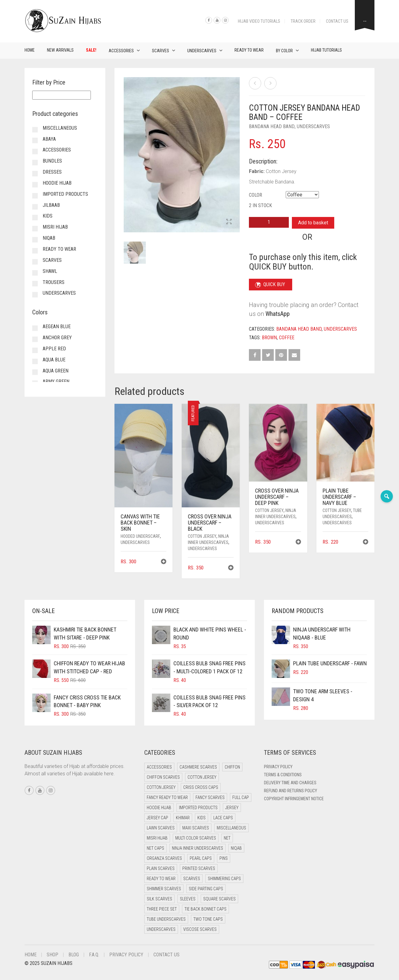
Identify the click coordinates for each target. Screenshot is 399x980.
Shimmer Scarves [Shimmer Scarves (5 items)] (164, 889)
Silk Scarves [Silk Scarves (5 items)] (159, 899)
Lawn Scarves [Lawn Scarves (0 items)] (161, 828)
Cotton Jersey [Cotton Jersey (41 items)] (202, 777)
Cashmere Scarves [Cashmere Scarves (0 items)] (198, 767)
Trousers (54, 282)
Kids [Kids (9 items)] (201, 818)
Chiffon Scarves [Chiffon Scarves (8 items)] (163, 777)
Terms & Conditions (283, 775)
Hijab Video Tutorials (259, 21)
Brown (269, 338)
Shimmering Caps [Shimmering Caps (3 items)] (224, 879)
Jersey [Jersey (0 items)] (232, 808)
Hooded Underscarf (140, 536)
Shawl (50, 271)
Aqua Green (56, 371)
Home (30, 50)
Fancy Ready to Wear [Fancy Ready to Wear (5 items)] (167, 797)
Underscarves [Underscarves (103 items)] (161, 929)
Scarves (161, 51)
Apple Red (54, 349)
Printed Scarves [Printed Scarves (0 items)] (199, 868)
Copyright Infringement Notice (294, 799)
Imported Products (65, 194)
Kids (48, 216)
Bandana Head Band (272, 126)
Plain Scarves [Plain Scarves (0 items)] (161, 868)
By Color (284, 51)
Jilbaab (51, 205)
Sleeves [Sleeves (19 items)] (188, 899)
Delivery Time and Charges (290, 783)
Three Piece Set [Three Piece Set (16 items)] (162, 909)
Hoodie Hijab (57, 183)
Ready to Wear (249, 50)
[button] (164, 562)
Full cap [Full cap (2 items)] (241, 797)
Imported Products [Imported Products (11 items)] (198, 808)
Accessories (121, 51)
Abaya (49, 139)
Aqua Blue (54, 360)
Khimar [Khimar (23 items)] (183, 818)
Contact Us (337, 21)
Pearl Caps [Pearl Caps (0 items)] (201, 858)
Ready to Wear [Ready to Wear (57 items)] (161, 879)
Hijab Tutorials (326, 50)
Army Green (56, 382)
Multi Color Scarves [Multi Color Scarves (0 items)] (196, 838)
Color (256, 195)
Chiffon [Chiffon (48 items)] (232, 767)
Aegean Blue (57, 327)
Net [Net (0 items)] (227, 838)
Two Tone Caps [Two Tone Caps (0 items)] (208, 919)
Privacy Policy (278, 767)
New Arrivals (60, 50)
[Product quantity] (269, 222)
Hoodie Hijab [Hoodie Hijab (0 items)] (159, 808)
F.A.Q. (94, 955)
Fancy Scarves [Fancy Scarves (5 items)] (210, 797)
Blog (74, 955)
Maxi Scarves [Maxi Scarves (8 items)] (196, 828)
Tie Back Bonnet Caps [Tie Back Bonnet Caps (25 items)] (205, 909)
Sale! (91, 50)
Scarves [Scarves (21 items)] (192, 879)
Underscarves (202, 51)
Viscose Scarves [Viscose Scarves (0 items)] (200, 929)
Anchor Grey (57, 338)
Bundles (52, 161)
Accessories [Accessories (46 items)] (159, 767)
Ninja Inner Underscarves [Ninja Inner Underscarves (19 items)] (198, 848)
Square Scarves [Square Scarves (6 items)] (219, 899)
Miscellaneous (60, 128)
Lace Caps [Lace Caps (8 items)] (223, 818)
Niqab (49, 238)
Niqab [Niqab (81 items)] (236, 848)
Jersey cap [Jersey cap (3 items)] (157, 818)
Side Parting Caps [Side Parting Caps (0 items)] (206, 889)
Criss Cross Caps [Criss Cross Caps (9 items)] (201, 787)
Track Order (303, 21)
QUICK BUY (270, 285)
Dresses (52, 172)
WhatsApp (278, 314)
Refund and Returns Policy (291, 791)
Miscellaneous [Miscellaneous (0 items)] (231, 828)
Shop (52, 955)
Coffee (287, 338)
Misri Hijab (55, 227)
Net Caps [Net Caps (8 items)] (155, 848)
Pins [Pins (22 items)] (224, 858)
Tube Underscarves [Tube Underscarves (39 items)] (166, 919)
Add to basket (313, 223)
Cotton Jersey (202, 536)
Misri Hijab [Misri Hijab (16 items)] (157, 838)
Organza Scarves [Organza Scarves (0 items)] (164, 858)
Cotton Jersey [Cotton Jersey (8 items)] (161, 787)
